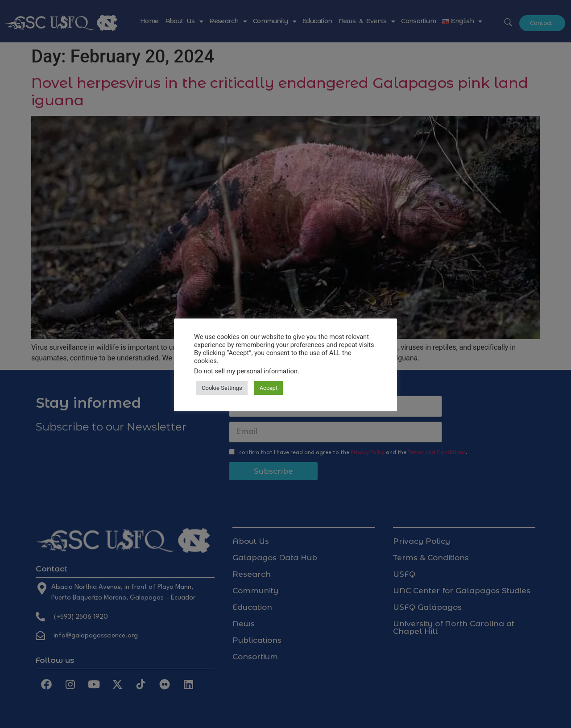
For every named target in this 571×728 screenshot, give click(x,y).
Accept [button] (269, 388)
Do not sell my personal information (246, 371)
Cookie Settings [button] (222, 388)
